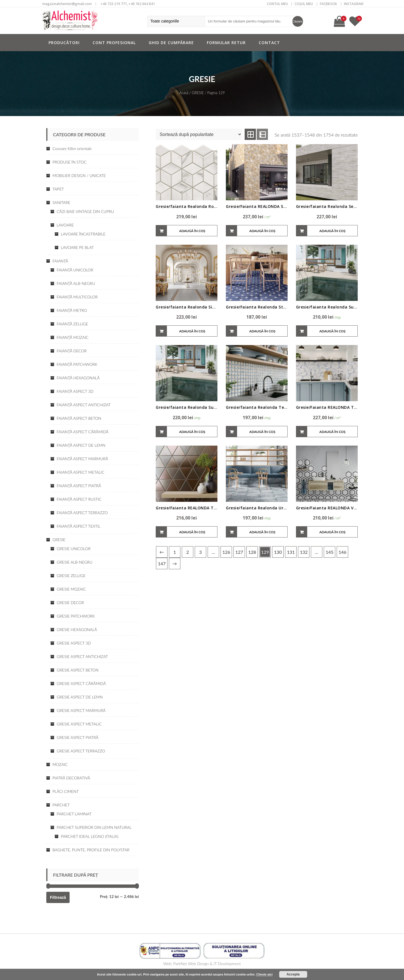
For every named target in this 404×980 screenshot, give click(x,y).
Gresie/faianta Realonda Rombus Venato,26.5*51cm (210, 206)
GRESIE (59, 540)
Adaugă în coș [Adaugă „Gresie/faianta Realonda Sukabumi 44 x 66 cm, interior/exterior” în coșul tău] (332, 331)
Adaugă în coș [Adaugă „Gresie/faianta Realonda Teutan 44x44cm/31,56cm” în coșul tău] (262, 432)
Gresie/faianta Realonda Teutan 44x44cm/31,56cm (279, 407)
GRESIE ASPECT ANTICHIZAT (82, 656)
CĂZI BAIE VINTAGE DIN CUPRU (85, 211)
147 (162, 563)
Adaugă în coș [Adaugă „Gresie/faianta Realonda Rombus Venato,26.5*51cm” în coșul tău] (192, 231)
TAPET (58, 189)
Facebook (328, 4)
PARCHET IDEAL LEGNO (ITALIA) (90, 836)
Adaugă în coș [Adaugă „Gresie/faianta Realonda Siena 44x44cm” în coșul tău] (192, 331)
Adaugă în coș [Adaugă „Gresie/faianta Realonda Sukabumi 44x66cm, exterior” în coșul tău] (192, 432)
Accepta (293, 974)
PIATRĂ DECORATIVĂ (71, 778)
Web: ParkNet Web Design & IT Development (202, 964)
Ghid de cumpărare (171, 43)
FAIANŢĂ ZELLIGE (72, 324)
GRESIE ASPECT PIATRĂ (78, 737)
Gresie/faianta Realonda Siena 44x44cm (198, 307)
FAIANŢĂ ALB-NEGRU (76, 283)
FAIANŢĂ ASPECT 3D (75, 391)
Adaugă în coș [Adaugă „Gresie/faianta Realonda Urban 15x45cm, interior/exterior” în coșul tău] (262, 532)
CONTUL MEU (277, 4)
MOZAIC (60, 764)
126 (226, 552)
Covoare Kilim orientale (72, 148)
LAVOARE (65, 225)
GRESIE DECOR (70, 603)
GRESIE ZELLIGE (71, 576)
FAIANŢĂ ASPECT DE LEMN (81, 445)
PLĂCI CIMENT (66, 791)
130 (278, 552)
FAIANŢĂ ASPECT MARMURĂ (82, 459)
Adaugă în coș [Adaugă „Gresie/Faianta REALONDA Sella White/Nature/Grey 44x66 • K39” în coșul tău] (262, 231)
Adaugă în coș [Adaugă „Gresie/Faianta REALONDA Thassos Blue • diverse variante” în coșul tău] (332, 432)
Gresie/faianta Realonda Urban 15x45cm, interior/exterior (287, 508)
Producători (64, 43)
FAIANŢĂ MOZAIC (73, 337)
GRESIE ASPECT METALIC (79, 724)
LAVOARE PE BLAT (77, 247)
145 (330, 552)
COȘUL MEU (304, 4)
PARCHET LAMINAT (74, 814)
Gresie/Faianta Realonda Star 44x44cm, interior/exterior (285, 307)
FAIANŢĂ (60, 261)
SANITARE (61, 202)
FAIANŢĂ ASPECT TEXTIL (79, 526)
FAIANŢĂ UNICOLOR (75, 270)
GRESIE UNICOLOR (74, 549)
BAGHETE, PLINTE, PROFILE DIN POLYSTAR (91, 850)
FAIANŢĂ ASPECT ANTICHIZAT (84, 405)
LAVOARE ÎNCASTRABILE (83, 234)
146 (343, 552)
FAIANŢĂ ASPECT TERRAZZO (82, 513)
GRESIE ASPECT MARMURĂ (81, 710)
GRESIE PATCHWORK (76, 616)
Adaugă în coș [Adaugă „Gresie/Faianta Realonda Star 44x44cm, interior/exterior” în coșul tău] (262, 331)
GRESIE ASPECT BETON (78, 670)
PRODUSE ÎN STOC (69, 162)
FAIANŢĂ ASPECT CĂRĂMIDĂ (83, 432)
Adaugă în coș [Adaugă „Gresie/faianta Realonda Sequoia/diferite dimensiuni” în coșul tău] (332, 231)
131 (291, 552)
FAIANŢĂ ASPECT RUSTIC (79, 499)
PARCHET (61, 805)
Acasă (184, 93)
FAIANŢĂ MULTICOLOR (77, 297)
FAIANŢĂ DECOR (72, 351)
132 (304, 552)
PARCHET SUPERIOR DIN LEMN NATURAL (94, 827)
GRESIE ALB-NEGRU (74, 562)
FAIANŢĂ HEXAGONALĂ (78, 378)
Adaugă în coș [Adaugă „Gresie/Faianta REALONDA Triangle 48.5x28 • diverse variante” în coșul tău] (192, 532)
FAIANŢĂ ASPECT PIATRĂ (79, 486)
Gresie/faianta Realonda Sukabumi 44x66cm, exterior (212, 407)
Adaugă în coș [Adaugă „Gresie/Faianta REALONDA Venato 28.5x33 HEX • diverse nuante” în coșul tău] (332, 532)
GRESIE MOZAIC (71, 589)
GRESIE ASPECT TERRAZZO (81, 751)
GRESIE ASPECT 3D (74, 643)
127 (239, 552)
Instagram (354, 4)
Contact (269, 43)
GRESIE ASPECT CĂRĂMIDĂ (81, 683)
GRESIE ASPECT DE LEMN (80, 697)
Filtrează (58, 897)
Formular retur (226, 43)
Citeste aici (264, 974)
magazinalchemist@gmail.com (67, 4)
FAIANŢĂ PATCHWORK (77, 364)
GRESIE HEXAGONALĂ (77, 629)
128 (252, 552)
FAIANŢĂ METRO (72, 310)
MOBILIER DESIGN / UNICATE (79, 175)
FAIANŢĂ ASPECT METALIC (81, 472)
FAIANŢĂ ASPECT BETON (79, 418)
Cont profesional (114, 43)
